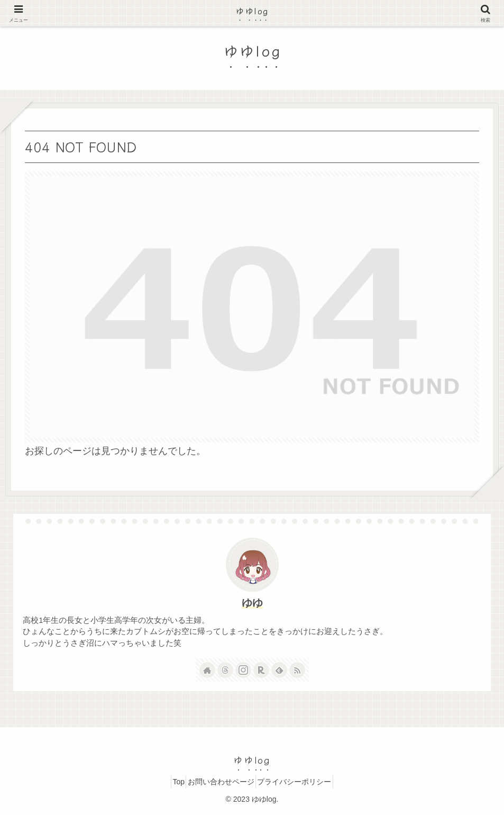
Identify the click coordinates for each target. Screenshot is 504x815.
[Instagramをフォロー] (243, 670)
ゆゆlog (252, 10)
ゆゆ (252, 603)
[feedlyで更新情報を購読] (279, 670)
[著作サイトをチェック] (207, 670)
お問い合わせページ (221, 782)
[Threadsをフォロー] (225, 670)
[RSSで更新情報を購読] (297, 670)
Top (171, 782)
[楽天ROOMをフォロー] (261, 670)
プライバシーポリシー (303, 782)
